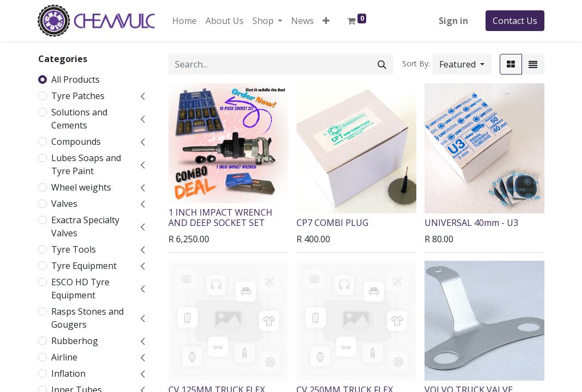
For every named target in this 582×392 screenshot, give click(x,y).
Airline (64, 357)
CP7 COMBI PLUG (332, 223)
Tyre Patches (78, 96)
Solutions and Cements (79, 119)
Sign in (453, 21)
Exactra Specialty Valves (85, 226)
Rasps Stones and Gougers (87, 318)
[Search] (382, 64)
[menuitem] (184, 21)
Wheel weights (81, 187)
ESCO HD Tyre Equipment (80, 289)
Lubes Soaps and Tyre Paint (86, 164)
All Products (75, 79)
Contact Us (515, 21)
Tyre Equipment (84, 266)
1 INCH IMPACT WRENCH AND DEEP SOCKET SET (220, 218)
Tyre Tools (74, 249)
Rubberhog (75, 341)
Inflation (68, 373)
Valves (64, 204)
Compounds (76, 142)
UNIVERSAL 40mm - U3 (471, 223)
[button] (326, 21)
